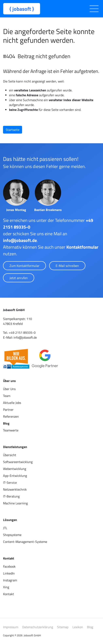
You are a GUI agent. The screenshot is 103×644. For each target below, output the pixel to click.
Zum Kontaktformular (24, 266)
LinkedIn (9, 573)
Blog (6, 423)
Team (7, 396)
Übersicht (10, 455)
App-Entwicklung (15, 476)
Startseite (13, 130)
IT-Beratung (11, 496)
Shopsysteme (12, 535)
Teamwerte (11, 430)
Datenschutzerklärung (38, 627)
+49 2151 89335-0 (22, 333)
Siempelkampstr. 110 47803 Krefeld (18, 321)
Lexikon (78, 627)
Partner (8, 410)
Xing (6, 587)
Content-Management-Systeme (25, 542)
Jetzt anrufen (19, 278)
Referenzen (11, 416)
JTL (5, 528)
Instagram (10, 580)
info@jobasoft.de (20, 240)
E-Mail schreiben (67, 266)
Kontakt (8, 594)
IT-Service (10, 482)
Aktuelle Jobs (12, 403)
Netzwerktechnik (15, 489)
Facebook (9, 566)
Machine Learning (15, 503)
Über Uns (9, 389)
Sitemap (63, 627)
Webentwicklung (15, 469)
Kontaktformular (82, 247)
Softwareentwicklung (18, 462)
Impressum (11, 627)
